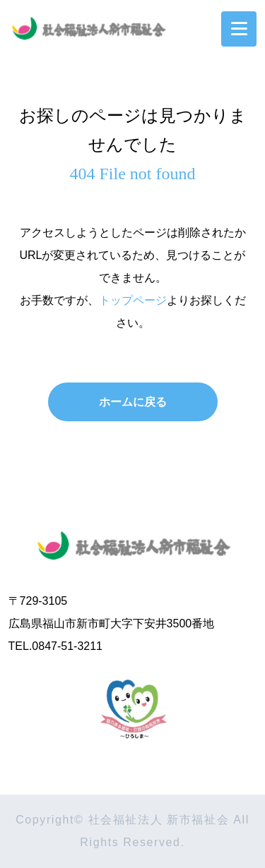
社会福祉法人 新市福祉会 (133, 542)
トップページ (133, 300)
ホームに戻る (133, 402)
